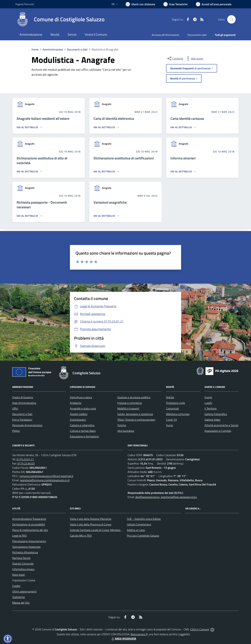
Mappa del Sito (21, 603)
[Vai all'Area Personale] (214, 4)
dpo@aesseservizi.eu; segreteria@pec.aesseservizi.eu (166, 497)
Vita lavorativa (126, 431)
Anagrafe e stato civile (83, 408)
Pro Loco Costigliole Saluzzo (143, 536)
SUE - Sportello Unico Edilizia (144, 519)
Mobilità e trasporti (128, 408)
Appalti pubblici (79, 414)
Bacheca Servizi (21, 558)
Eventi (208, 397)
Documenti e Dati (77, 49)
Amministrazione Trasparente (29, 519)
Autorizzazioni (78, 420)
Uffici (15, 408)
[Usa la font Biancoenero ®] (140, 4)
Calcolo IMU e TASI (81, 536)
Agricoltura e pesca (81, 397)
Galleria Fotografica (216, 414)
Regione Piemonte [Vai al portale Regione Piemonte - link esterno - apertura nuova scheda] (25, 4)
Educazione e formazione (84, 436)
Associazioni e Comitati (218, 431)
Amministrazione (53, 49)
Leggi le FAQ (19, 536)
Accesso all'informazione (165, 35)
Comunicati (173, 408)
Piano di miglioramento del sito (30, 530)
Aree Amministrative (24, 403)
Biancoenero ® (139, 634)
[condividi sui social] (175, 58)
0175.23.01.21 (25, 459)
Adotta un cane (136, 530)
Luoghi (208, 403)
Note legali (19, 575)
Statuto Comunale (23, 563)
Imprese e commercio (130, 403)
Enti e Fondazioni (22, 420)
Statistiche (19, 597)
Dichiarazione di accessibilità (28, 524)
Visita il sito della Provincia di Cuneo (91, 524)
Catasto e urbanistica (82, 425)
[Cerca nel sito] (231, 19)
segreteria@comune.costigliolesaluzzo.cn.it (45, 480)
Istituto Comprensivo (139, 524)
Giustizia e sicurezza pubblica (134, 397)
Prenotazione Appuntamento (29, 541)
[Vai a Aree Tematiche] (175, 4)
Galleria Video (212, 420)
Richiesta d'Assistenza (25, 552)
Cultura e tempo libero (83, 431)
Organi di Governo (23, 397)
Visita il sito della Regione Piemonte (91, 519)
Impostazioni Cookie (24, 580)
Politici (16, 431)
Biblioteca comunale (178, 414)
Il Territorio (211, 408)
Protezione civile (175, 403)
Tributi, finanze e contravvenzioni (136, 420)
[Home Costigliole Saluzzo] (60, 19)
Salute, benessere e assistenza (135, 414)
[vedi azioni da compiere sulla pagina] (194, 58)
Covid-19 (171, 420)
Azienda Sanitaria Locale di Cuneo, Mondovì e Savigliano (102, 530)
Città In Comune (200, 629)
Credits (16, 586)
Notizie (170, 397)
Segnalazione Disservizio (26, 547)
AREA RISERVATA (123, 639)
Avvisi (169, 425)
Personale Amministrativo (27, 425)
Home (35, 49)
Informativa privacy (23, 569)
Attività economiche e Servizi (221, 425)
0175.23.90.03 (26, 463)
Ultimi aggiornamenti (24, 591)
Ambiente (76, 403)
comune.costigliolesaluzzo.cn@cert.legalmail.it (46, 476)
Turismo (122, 425)
